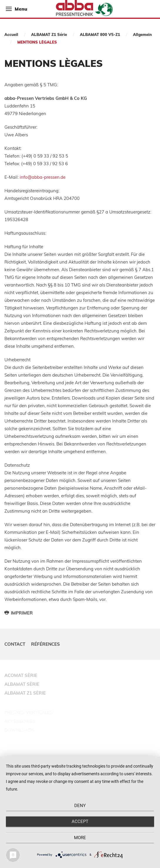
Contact (15, 644)
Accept (80, 821)
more (80, 838)
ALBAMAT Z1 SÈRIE (25, 693)
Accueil (11, 34)
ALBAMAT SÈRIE (22, 684)
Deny (80, 806)
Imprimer (19, 613)
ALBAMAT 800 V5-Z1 (100, 34)
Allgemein (142, 34)
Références (46, 644)
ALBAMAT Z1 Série (49, 34)
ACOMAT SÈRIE (21, 675)
